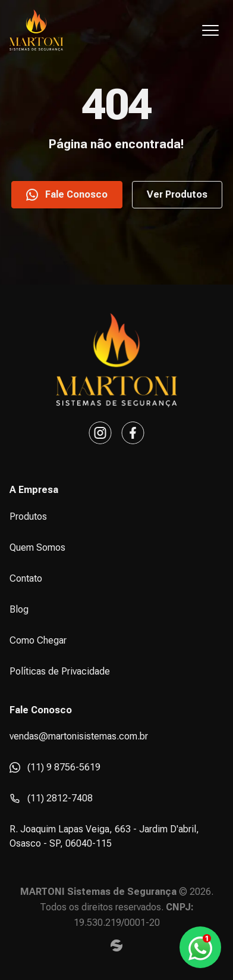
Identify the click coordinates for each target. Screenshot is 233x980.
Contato (26, 578)
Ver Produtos (177, 194)
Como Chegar (38, 640)
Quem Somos (37, 547)
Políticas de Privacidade (60, 671)
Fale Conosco (67, 195)
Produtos (28, 516)
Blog (19, 609)
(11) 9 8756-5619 (55, 767)
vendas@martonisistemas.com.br (79, 736)
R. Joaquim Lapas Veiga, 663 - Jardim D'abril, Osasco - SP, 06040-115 (104, 836)
